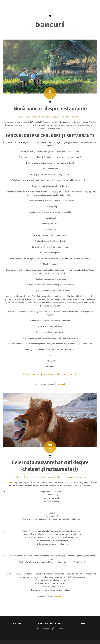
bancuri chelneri (38, 117)
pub (64, 477)
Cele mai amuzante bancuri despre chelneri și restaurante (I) (50, 374)
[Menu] (94, 3)
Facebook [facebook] (57, 629)
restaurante (71, 477)
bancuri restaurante (54, 117)
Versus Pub (74, 117)
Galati (66, 117)
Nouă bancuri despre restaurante (50, 108)
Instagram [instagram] (42, 629)
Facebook (58, 596)
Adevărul (61, 384)
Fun (21, 117)
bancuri (28, 117)
